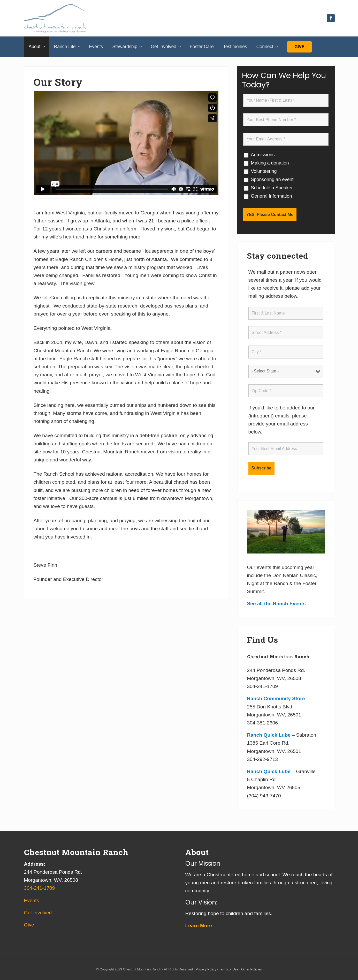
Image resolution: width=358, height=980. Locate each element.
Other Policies (252, 969)
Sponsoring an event (272, 179)
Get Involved (38, 913)
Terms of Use (229, 969)
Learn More (199, 926)
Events (32, 900)
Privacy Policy (206, 969)
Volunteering (264, 171)
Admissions (263, 155)
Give (299, 47)
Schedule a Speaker (272, 188)
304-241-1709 (40, 888)
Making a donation (270, 163)
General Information (272, 196)
